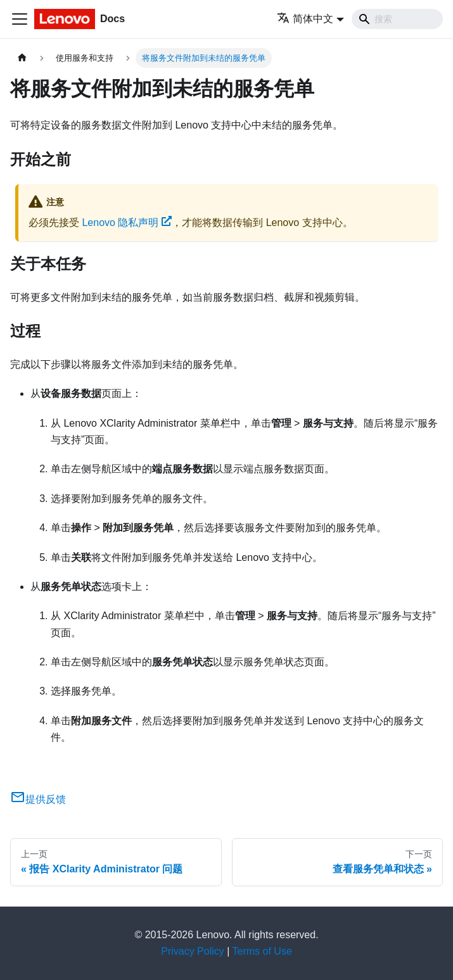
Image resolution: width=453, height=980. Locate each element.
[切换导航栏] (20, 19)
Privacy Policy (193, 951)
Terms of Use (262, 951)
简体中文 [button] (305, 19)
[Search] (397, 19)
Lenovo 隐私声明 (127, 223)
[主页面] (22, 58)
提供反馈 (38, 799)
